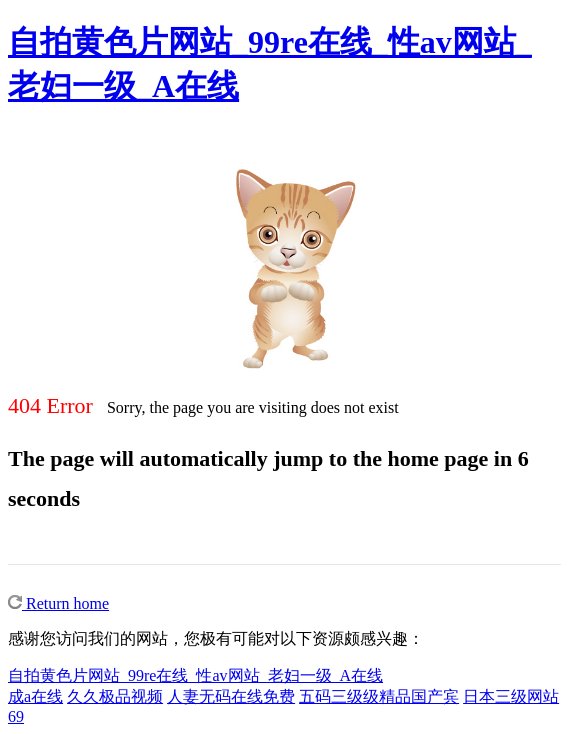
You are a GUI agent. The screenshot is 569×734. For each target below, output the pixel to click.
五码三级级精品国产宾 (379, 696)
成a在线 (35, 696)
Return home (58, 603)
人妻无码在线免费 (231, 696)
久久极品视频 (115, 696)
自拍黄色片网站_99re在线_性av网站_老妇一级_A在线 (195, 675)
